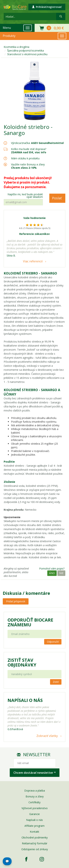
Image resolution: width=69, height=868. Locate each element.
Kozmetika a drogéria (16, 47)
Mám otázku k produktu (25, 158)
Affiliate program (34, 826)
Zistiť (56, 682)
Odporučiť (53, 642)
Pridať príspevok (16, 601)
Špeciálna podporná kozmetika (25, 51)
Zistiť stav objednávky (22, 662)
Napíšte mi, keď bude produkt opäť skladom (25, 196)
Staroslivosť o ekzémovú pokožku (27, 54)
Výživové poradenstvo (35, 808)
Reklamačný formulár (35, 843)
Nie (61, 573)
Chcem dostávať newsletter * (35, 773)
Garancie (34, 814)
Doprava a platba (35, 791)
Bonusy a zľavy (35, 796)
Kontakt (34, 832)
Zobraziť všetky (47, 736)
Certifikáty (34, 802)
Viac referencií (33, 261)
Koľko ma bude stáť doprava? (29, 149)
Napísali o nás (34, 820)
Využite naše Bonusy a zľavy (28, 166)
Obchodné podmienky (35, 837)
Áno (52, 573)
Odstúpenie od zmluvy (35, 849)
